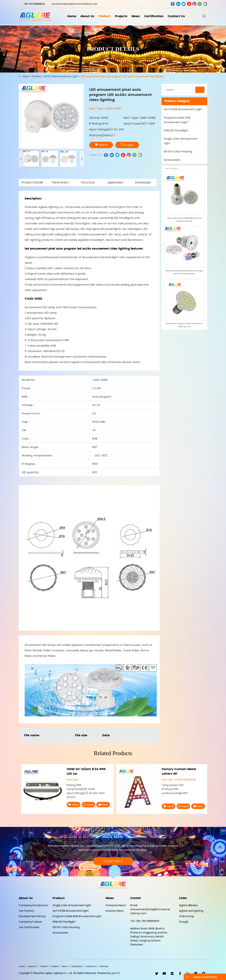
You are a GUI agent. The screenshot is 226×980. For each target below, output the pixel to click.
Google (184, 922)
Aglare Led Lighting (191, 911)
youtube (189, 4)
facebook (173, 4)
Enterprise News (116, 905)
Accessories (172, 160)
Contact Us (177, 17)
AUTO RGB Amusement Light (61, 76)
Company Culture (30, 922)
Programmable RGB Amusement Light (177, 120)
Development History (32, 916)
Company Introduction (34, 905)
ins (194, 4)
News (136, 17)
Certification (154, 17)
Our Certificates (29, 927)
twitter (184, 4)
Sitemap (104, 966)
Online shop (187, 916)
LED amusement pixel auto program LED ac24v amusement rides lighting (122, 76)
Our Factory (26, 911)
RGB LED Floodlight (176, 130)
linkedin (178, 4)
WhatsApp (196, 974)
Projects (121, 17)
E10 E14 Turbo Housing (178, 151)
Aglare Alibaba (188, 905)
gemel (115, 973)
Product (104, 17)
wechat (205, 4)
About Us (87, 17)
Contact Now (113, 861)
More (103, 805)
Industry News (115, 911)
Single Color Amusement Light (181, 141)
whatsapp (200, 4)
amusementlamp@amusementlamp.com (75, 4)
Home (71, 17)
